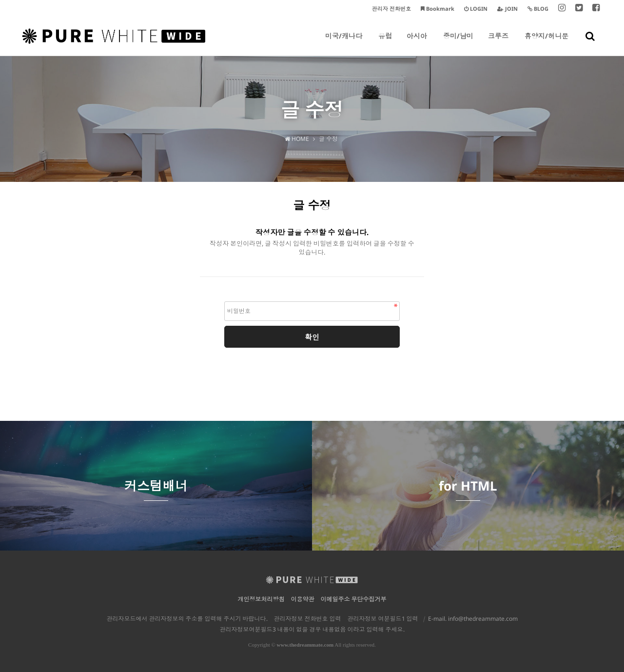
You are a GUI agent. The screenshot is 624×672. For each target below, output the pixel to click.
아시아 (417, 43)
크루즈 (498, 43)
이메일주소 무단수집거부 (354, 599)
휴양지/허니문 (546, 43)
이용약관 (303, 599)
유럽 (385, 43)
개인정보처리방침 (261, 599)
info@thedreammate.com (483, 619)
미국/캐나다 (344, 43)
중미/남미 (458, 43)
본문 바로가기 (0, 0)
